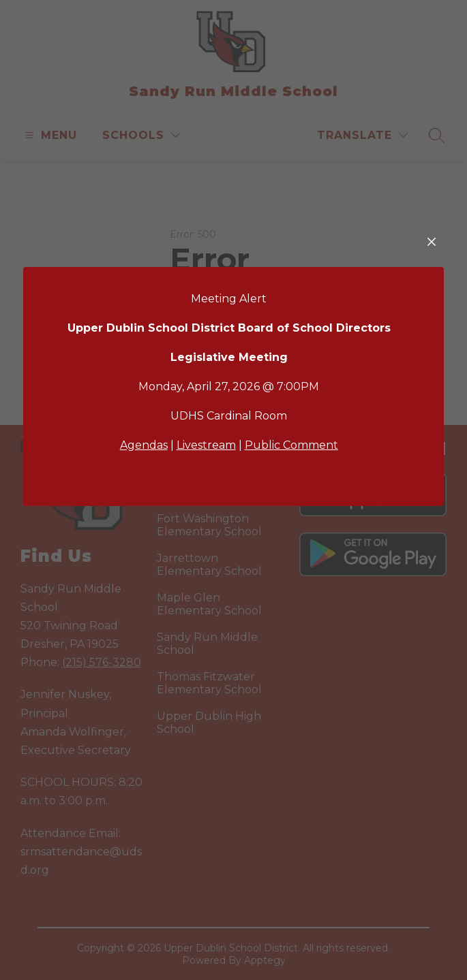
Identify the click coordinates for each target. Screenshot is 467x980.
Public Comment (291, 445)
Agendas (144, 445)
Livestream (206, 445)
